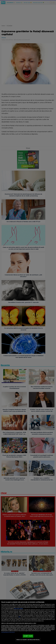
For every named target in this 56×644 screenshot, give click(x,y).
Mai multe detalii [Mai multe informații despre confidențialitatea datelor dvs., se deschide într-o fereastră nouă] (19, 608)
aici (19, 617)
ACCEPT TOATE (28, 636)
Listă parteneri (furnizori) (8, 632)
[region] (28, 622)
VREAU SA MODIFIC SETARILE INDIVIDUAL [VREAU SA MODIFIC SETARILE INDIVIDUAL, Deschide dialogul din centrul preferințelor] (28, 640)
